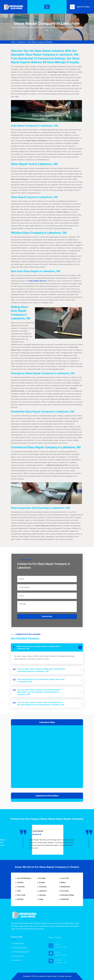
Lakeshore (21, 42)
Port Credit (65, 891)
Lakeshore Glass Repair (48, 976)
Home (13, 42)
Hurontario (43, 887)
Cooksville (21, 887)
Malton (63, 882)
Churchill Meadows (24, 878)
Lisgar (41, 899)
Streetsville (65, 899)
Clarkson (20, 882)
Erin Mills (42, 878)
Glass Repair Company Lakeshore (40, 42)
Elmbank (20, 899)
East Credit (21, 895)
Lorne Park (65, 878)
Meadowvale (65, 887)
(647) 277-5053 (83, 7)
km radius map (47, 756)
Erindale (42, 882)
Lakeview (42, 895)
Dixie (19, 891)
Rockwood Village (67, 895)
